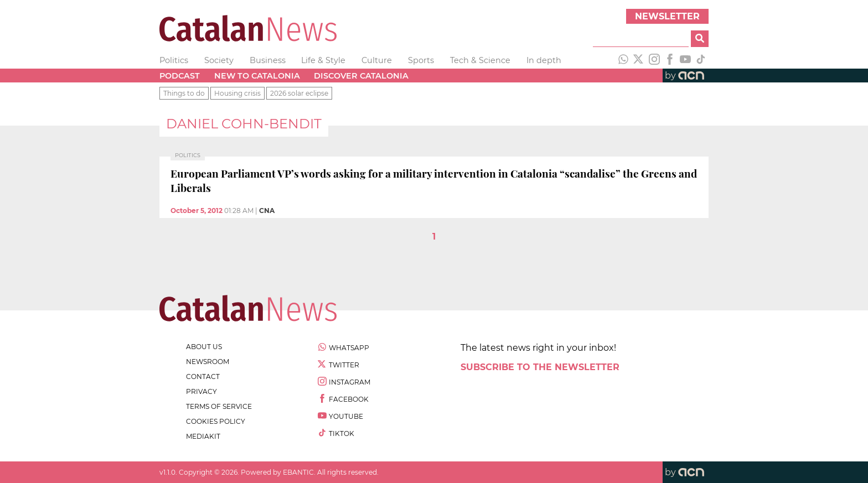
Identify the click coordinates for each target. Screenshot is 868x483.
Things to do (184, 93)
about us (204, 347)
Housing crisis (237, 93)
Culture (377, 60)
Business (268, 60)
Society (219, 60)
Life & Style (323, 60)
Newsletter (667, 16)
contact (203, 376)
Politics (174, 60)
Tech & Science (480, 60)
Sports (421, 60)
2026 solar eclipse (299, 93)
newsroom (208, 362)
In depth (544, 60)
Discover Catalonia (361, 76)
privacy (201, 391)
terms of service (219, 406)
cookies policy (216, 421)
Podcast (180, 76)
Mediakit (203, 436)
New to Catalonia (257, 76)
